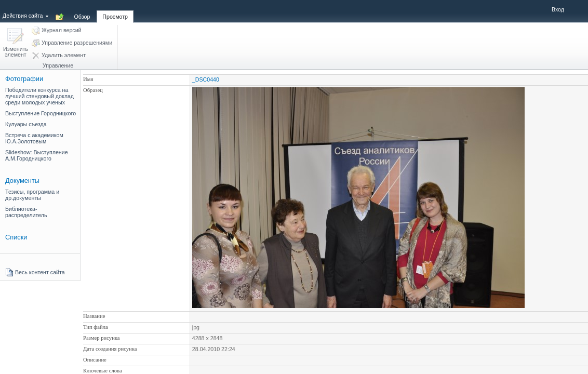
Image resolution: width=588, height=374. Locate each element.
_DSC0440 (206, 79)
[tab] (82, 11)
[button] (16, 43)
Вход (558, 9)
